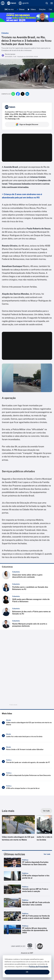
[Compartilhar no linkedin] (27, 94)
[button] (18, 830)
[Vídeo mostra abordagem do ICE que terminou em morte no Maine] (27, 723)
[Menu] (52, 3)
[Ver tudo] (46, 811)
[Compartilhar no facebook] (18, 94)
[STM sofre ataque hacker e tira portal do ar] (27, 787)
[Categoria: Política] (25, 860)
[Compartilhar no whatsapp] (13, 94)
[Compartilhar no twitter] (23, 94)
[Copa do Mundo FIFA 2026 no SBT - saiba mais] (27, 17)
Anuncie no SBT (27, 953)
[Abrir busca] (47, 3)
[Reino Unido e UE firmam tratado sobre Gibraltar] (27, 749)
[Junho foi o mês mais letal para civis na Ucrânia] (27, 736)
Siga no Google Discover (27, 124)
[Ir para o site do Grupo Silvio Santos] (23, 946)
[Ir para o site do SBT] (40, 946)
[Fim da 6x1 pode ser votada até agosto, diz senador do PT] (27, 762)
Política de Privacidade (38, 967)
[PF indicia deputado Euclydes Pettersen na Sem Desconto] (27, 775)
